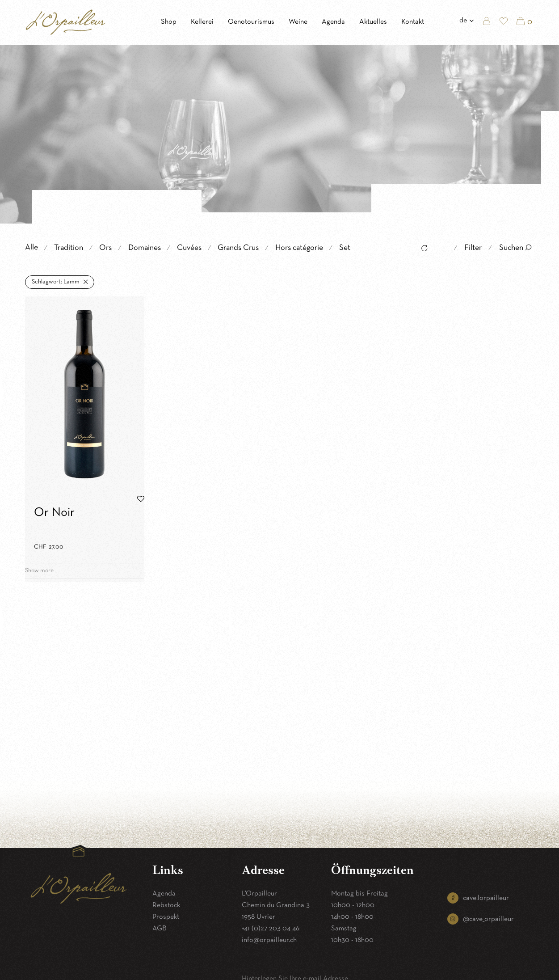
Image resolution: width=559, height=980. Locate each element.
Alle (32, 247)
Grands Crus (238, 248)
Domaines (145, 248)
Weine (298, 22)
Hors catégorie (299, 248)
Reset (422, 249)
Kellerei (202, 22)
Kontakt (413, 22)
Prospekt (166, 917)
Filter (473, 248)
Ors (105, 248)
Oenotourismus (251, 22)
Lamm (56, 282)
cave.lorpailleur (486, 898)
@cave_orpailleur (488, 919)
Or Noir (54, 513)
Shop (169, 22)
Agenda (333, 22)
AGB (160, 929)
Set (345, 248)
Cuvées (189, 248)
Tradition (69, 248)
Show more (39, 571)
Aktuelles (373, 22)
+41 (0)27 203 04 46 (271, 929)
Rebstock (166, 905)
